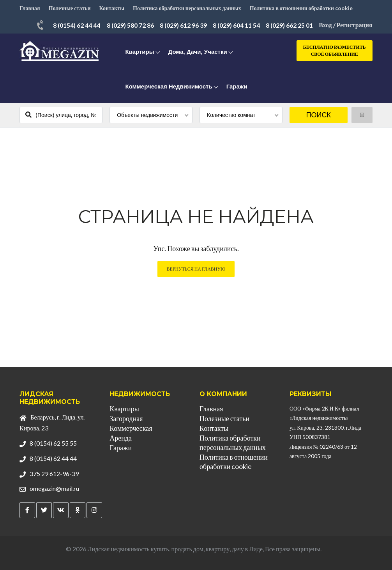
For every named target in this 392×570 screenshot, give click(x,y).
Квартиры (139, 52)
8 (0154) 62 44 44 (77, 25)
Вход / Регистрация (346, 25)
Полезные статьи (70, 8)
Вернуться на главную (196, 269)
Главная (30, 8)
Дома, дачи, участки (198, 52)
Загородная (126, 418)
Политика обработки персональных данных (187, 8)
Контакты (112, 8)
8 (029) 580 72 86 (130, 25)
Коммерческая (131, 428)
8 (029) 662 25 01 (289, 25)
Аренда (121, 438)
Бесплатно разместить (335, 51)
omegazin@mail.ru (54, 488)
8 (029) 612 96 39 (183, 25)
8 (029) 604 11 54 (236, 25)
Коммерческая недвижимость (169, 86)
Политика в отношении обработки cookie (301, 8)
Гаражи (237, 86)
